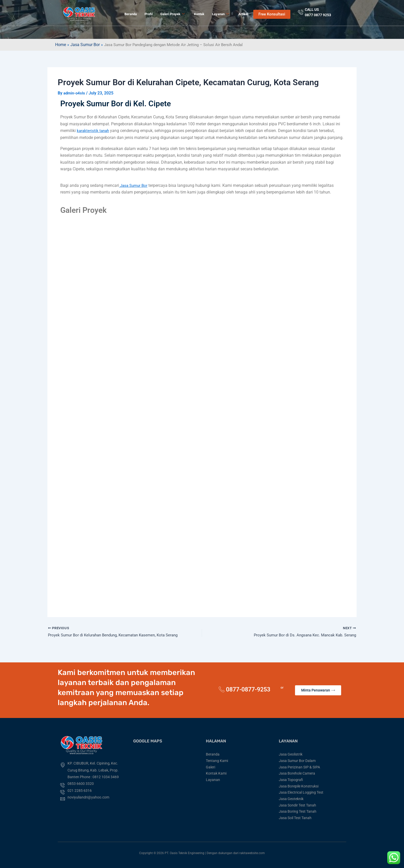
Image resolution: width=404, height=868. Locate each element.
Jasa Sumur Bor (85, 45)
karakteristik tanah (94, 131)
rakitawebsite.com (252, 853)
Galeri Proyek (172, 14)
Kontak (199, 14)
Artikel (243, 14)
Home (61, 45)
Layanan (221, 14)
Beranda (131, 14)
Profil (149, 14)
